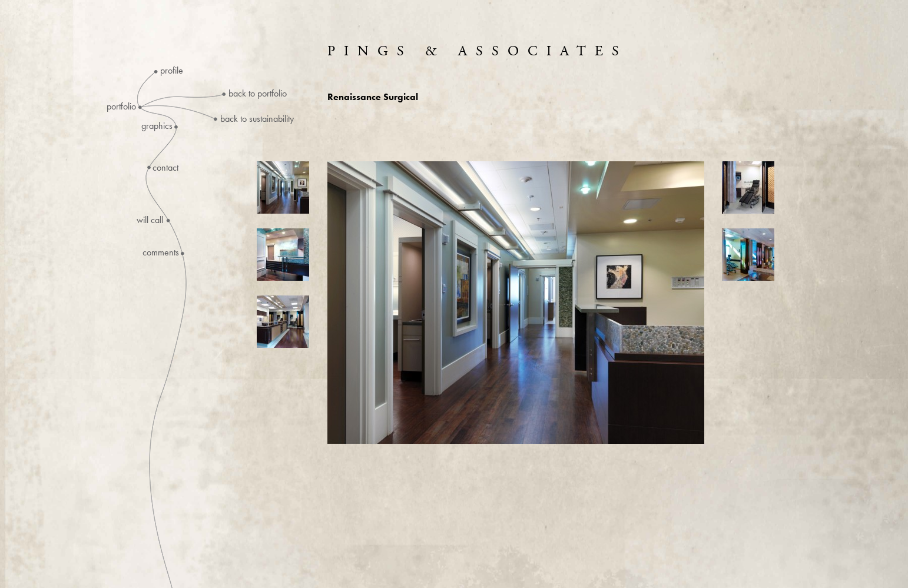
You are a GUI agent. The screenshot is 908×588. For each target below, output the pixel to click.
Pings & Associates (478, 51)
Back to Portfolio (258, 93)
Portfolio (121, 107)
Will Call (150, 220)
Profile (172, 71)
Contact (165, 168)
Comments (161, 253)
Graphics (157, 126)
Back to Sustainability (257, 119)
